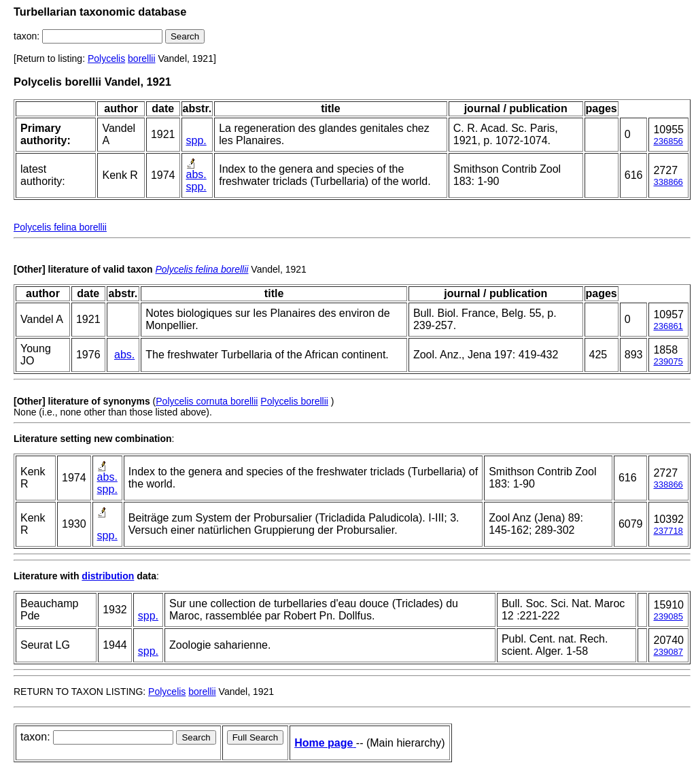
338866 (668, 182)
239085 (668, 616)
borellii (141, 58)
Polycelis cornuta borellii (207, 401)
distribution (108, 576)
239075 (668, 361)
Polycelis (106, 58)
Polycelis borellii (294, 401)
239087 (668, 652)
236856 (668, 141)
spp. (196, 140)
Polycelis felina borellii (60, 227)
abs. (196, 174)
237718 (668, 531)
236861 (668, 326)
